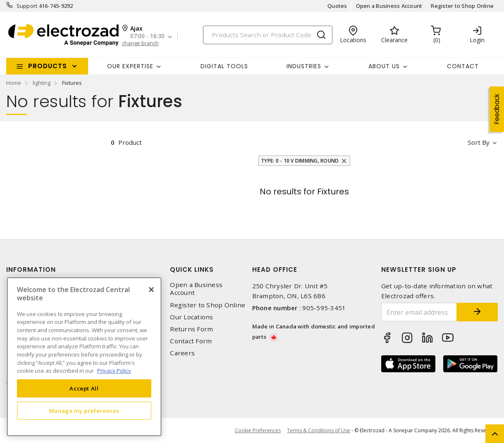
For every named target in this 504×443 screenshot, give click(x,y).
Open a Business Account (389, 6)
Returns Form (191, 329)
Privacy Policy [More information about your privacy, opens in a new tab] (114, 371)
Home (14, 83)
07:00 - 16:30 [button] (147, 36)
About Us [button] (384, 66)
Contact (463, 66)
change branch (140, 43)
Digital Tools (224, 66)
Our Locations (191, 317)
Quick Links (192, 269)
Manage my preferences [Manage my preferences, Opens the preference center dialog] (84, 411)
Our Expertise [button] (130, 66)
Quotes (337, 6)
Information (31, 269)
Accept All (84, 388)
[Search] (268, 35)
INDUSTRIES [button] (304, 66)
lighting (42, 83)
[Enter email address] (419, 312)
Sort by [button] (479, 142)
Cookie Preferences (258, 431)
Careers (182, 353)
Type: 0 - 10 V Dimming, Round (300, 161)
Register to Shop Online (462, 6)
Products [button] (48, 66)
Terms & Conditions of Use (319, 430)
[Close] (151, 290)
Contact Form (191, 341)
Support (27, 6)
